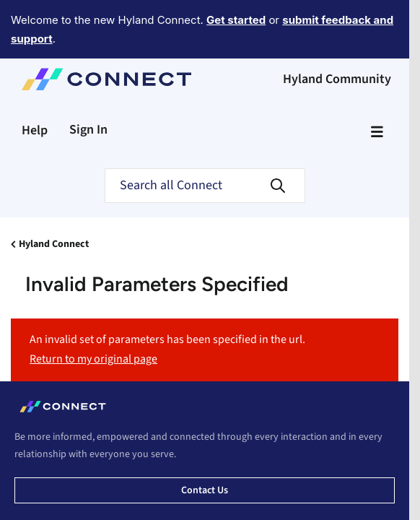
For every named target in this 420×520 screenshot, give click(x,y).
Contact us (205, 451)
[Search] (205, 146)
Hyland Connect (54, 204)
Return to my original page (93, 319)
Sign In (88, 90)
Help (35, 91)
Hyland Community (337, 39)
